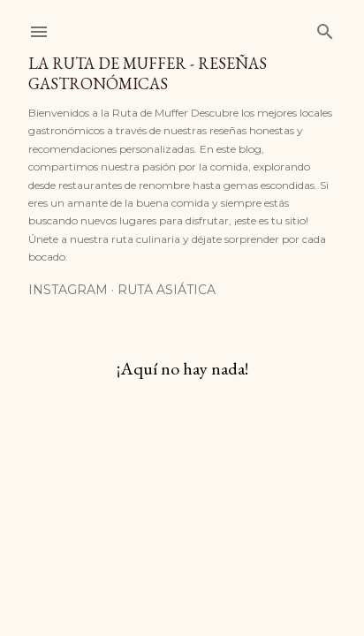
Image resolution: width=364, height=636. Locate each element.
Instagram (68, 290)
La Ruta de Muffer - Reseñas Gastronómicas (148, 73)
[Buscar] (325, 28)
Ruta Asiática (167, 290)
